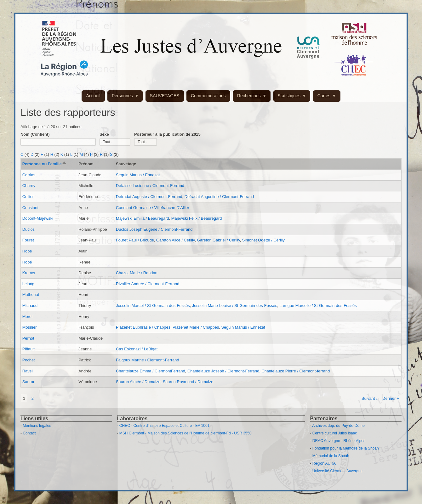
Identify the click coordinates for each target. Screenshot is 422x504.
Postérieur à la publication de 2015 (167, 134)
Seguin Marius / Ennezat (138, 175)
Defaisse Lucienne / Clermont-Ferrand (150, 186)
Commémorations (208, 96)
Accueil (93, 96)
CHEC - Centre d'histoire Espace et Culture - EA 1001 (164, 426)
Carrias (29, 175)
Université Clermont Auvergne (337, 471)
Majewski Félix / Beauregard (197, 218)
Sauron (29, 382)
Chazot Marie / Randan (137, 273)
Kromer (29, 273)
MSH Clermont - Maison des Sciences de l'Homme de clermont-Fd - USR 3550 (185, 433)
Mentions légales (37, 426)
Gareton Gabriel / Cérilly (218, 240)
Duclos (29, 229)
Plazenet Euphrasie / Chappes (143, 327)
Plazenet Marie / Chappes (196, 327)
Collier (28, 197)
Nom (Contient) (35, 134)
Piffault (29, 349)
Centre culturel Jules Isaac (335, 433)
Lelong (28, 284)
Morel (27, 317)
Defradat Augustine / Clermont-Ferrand (219, 197)
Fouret (28, 240)
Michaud (30, 306)
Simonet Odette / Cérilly (263, 240)
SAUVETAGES (165, 96)
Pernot (28, 338)
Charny (29, 186)
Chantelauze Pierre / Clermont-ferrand (296, 371)
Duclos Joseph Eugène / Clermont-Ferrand (154, 229)
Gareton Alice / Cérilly (175, 240)
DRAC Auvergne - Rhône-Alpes (339, 441)
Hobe (27, 251)
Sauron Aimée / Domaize (138, 382)
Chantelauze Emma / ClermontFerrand (151, 371)
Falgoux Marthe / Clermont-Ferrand (148, 360)
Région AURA (324, 463)
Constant (30, 208)
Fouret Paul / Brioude (135, 240)
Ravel (28, 371)
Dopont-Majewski (38, 218)
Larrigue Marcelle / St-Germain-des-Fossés (318, 306)
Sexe (104, 134)
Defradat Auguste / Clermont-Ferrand (149, 197)
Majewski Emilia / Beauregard (143, 218)
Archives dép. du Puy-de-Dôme (338, 426)
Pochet (29, 360)
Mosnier (30, 327)
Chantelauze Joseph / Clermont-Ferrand (223, 371)
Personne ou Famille (45, 164)
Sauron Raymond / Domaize (188, 382)
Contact (29, 433)
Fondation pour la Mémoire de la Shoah (346, 448)
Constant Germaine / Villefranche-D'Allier (153, 208)
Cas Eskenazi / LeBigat (137, 349)
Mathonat (31, 294)
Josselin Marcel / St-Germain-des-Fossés (153, 306)
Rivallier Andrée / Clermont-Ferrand (148, 284)
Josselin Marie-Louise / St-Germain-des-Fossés (235, 306)
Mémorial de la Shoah (331, 456)
